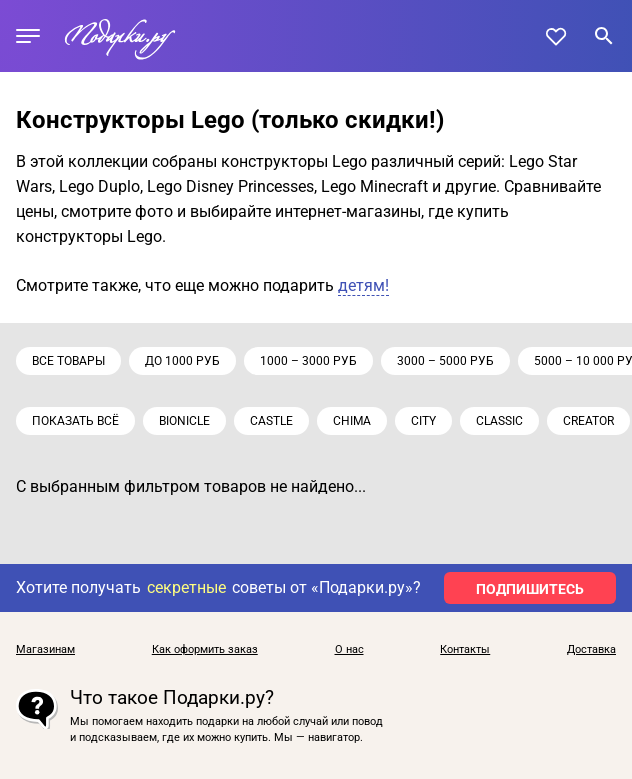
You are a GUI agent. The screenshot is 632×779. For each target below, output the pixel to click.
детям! (363, 285)
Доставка (591, 650)
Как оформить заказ (205, 650)
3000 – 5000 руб (445, 361)
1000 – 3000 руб (308, 361)
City (423, 421)
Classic (499, 421)
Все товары (68, 361)
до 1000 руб (182, 361)
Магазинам (45, 650)
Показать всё (75, 421)
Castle (271, 421)
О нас (349, 650)
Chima (352, 421)
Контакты (465, 650)
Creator (588, 421)
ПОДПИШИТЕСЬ (530, 589)
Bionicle (184, 421)
